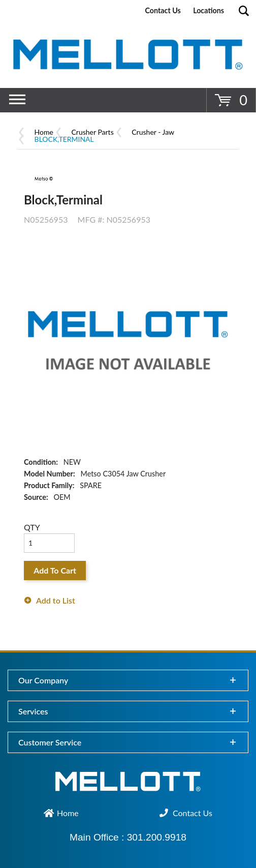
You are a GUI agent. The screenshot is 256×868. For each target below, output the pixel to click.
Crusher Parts (93, 132)
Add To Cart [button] (55, 570)
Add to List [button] (56, 600)
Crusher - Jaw (153, 132)
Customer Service (50, 742)
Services (33, 711)
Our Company (43, 680)
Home (44, 132)
